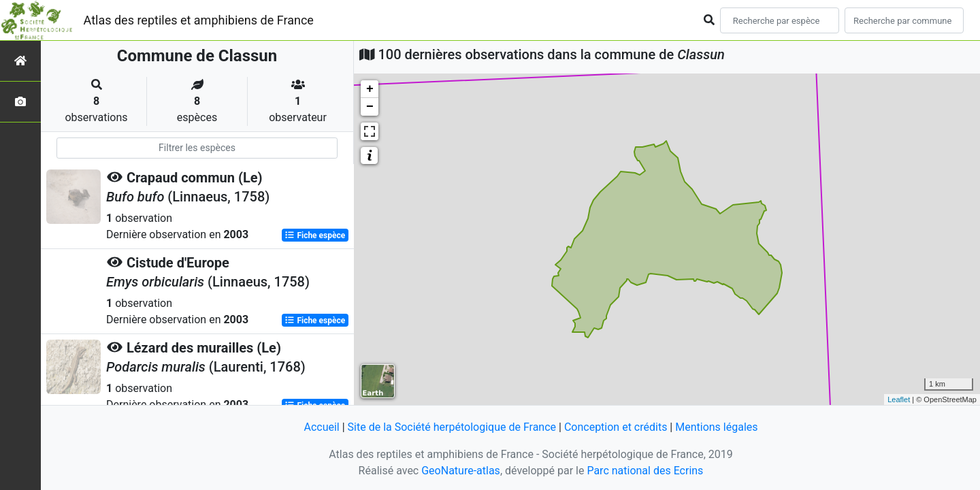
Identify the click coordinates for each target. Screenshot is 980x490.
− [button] (370, 107)
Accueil (321, 427)
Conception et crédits (616, 427)
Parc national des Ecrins (645, 471)
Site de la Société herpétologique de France (452, 427)
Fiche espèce (315, 235)
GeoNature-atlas (461, 471)
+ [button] (370, 89)
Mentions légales (716, 427)
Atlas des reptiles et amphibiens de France (199, 20)
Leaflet (899, 399)
